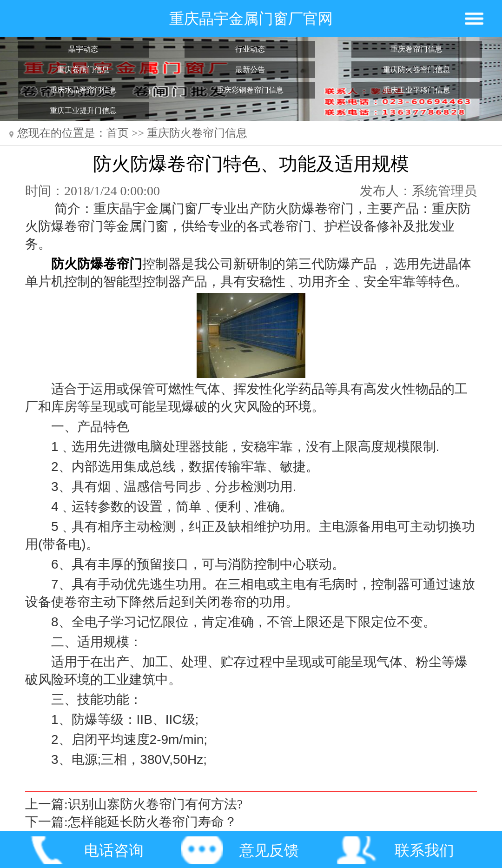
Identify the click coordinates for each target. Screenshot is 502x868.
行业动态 (250, 49)
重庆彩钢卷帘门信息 (250, 90)
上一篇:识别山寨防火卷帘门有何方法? (134, 804)
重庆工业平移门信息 (416, 90)
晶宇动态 (83, 49)
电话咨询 (114, 850)
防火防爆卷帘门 (97, 264)
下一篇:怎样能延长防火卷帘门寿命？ (131, 822)
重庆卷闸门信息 (83, 70)
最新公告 (250, 70)
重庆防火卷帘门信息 (416, 70)
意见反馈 (269, 850)
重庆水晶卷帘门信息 (83, 90)
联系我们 (424, 850)
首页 (118, 133)
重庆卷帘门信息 (416, 49)
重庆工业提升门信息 (83, 110)
